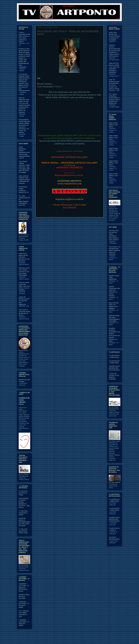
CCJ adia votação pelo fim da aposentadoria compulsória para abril (24, 200)
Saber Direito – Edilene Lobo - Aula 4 (114, 138)
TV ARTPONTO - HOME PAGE (114, 356)
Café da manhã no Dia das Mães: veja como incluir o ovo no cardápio (24, 286)
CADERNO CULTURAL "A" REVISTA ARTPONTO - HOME (24, 587)
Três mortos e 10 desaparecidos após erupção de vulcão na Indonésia (115, 250)
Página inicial (70, 222)
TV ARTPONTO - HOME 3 (114, 529)
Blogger (87, 640)
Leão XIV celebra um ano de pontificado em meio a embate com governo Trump (114, 84)
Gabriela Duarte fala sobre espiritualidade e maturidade (114, 318)
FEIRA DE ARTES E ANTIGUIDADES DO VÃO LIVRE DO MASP (24, 522)
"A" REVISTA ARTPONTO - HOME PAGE (23, 531)
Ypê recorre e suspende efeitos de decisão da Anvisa (24, 312)
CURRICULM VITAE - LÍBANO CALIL (24, 401)
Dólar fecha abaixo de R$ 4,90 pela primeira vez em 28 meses (24, 257)
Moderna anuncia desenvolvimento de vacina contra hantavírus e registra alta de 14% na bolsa (115, 51)
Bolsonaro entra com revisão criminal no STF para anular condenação (24, 272)
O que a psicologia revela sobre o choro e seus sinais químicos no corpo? (24, 37)
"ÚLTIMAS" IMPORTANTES (114, 538)
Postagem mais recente (46, 222)
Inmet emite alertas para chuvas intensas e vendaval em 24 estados (114, 36)
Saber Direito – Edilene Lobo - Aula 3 (114, 150)
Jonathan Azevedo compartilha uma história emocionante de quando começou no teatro (114, 335)
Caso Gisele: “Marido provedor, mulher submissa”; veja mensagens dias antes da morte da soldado (24, 167)
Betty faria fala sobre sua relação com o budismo (114, 306)
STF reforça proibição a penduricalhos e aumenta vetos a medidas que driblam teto (114, 99)
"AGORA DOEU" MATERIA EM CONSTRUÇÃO (114, 368)
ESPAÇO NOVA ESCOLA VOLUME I (24, 597)
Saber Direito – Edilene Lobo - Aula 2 (114, 163)
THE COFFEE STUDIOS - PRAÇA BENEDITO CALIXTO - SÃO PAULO (24, 503)
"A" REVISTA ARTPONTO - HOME (23, 493)
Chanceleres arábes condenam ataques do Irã (24, 190)
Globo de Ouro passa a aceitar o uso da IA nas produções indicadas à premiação (114, 68)
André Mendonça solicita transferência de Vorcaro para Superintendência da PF (24, 152)
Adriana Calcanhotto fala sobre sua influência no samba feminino (114, 291)
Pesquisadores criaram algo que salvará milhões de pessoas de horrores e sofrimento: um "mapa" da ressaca (24, 126)
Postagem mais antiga (93, 222)
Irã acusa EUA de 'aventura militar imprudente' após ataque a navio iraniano (114, 235)
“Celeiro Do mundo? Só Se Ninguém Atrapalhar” (114, 376)
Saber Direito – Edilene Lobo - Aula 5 (114, 125)
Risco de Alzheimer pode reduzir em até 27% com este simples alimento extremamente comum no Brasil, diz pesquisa (24, 105)
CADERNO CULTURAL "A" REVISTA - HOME (24, 605)
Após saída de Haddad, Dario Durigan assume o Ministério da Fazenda (24, 180)
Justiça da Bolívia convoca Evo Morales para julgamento (24, 301)
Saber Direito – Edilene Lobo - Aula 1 (114, 176)
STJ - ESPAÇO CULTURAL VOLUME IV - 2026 (24, 614)
